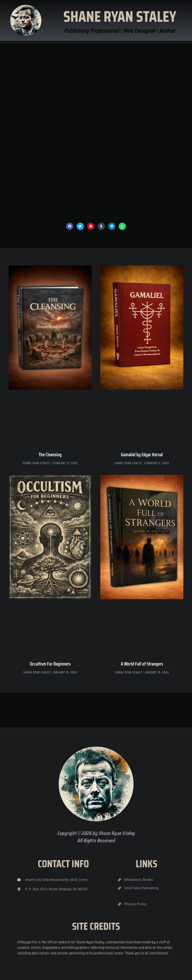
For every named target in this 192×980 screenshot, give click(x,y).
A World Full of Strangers (142, 664)
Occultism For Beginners (50, 664)
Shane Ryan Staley (120, 16)
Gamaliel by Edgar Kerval (142, 455)
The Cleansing (50, 455)
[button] (70, 226)
